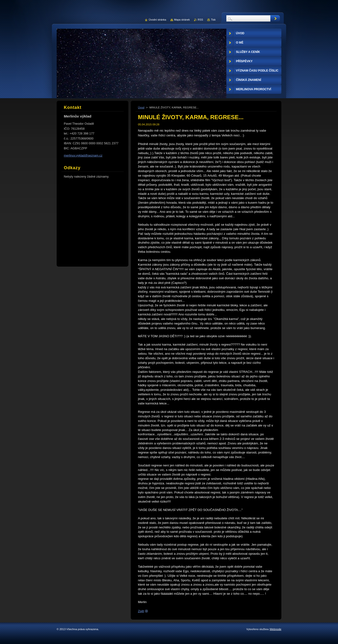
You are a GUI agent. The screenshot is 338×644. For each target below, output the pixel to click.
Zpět (141, 611)
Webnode (275, 629)
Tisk (213, 20)
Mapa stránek (182, 20)
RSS (200, 20)
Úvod (141, 107)
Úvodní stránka (157, 20)
